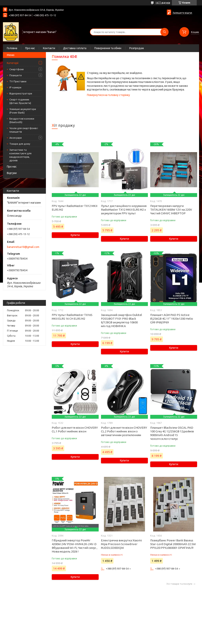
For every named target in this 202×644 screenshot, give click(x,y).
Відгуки (12, 173)
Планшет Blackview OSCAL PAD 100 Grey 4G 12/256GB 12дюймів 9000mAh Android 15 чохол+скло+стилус (172, 433)
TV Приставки (18, 81)
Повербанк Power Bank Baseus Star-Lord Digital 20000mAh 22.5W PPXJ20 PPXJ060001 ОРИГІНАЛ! (173, 544)
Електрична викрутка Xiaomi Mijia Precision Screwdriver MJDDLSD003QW (121, 544)
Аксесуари (16, 138)
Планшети (16, 75)
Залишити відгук (182, 13)
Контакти (49, 48)
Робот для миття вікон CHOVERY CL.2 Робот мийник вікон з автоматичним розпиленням (124, 431)
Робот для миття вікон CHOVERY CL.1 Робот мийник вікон (75, 429)
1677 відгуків (163, 3)
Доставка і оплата (75, 48)
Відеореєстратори (21, 93)
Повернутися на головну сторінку (108, 95)
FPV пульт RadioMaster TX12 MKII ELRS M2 (75, 208)
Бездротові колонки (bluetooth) (22, 120)
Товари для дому (20, 144)
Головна (12, 48)
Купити (75, 235)
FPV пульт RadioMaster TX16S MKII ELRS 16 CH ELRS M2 (72, 317)
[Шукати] (164, 32)
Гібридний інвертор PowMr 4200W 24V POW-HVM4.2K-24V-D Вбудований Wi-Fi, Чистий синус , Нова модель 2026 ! (75, 546)
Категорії (13, 63)
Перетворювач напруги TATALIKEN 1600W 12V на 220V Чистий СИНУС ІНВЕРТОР (171, 210)
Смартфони (17, 69)
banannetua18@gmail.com (23, 247)
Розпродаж (137, 48)
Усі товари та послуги (179, 584)
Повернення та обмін (108, 48)
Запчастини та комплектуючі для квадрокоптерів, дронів (20, 155)
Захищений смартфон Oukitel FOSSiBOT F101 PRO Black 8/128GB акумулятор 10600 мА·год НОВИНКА (122, 320)
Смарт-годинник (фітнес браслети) (20, 101)
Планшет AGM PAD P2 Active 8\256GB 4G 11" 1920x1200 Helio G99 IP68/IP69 (172, 319)
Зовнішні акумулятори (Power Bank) (23, 111)
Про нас (30, 48)
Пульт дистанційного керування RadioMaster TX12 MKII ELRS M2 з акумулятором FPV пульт (124, 210)
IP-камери (15, 87)
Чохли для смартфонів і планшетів (24, 130)
